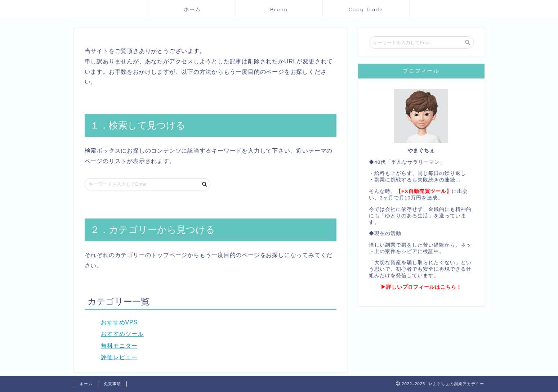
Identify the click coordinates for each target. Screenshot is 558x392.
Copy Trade (366, 9)
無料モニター (119, 346)
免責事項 (112, 384)
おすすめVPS (119, 322)
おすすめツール (122, 334)
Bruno (279, 9)
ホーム (192, 9)
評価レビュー (119, 357)
